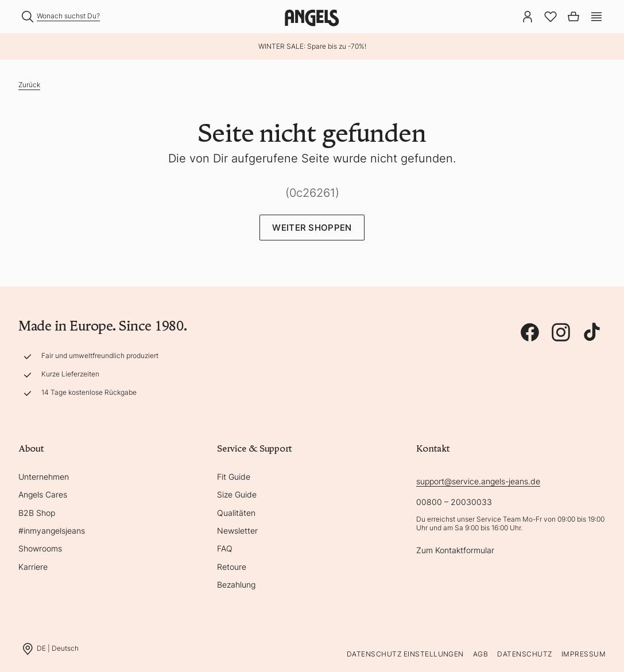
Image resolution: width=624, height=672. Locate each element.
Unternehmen (44, 477)
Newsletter (237, 531)
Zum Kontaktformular (455, 550)
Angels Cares (43, 494)
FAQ (225, 548)
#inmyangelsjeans (52, 531)
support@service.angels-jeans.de (478, 481)
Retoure (232, 567)
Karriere (33, 567)
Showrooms (40, 548)
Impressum (584, 654)
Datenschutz (524, 654)
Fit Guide (234, 477)
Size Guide (237, 494)
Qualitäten (236, 513)
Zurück (29, 85)
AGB (480, 654)
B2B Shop (37, 513)
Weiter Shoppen (312, 228)
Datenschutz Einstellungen (405, 654)
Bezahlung (236, 584)
